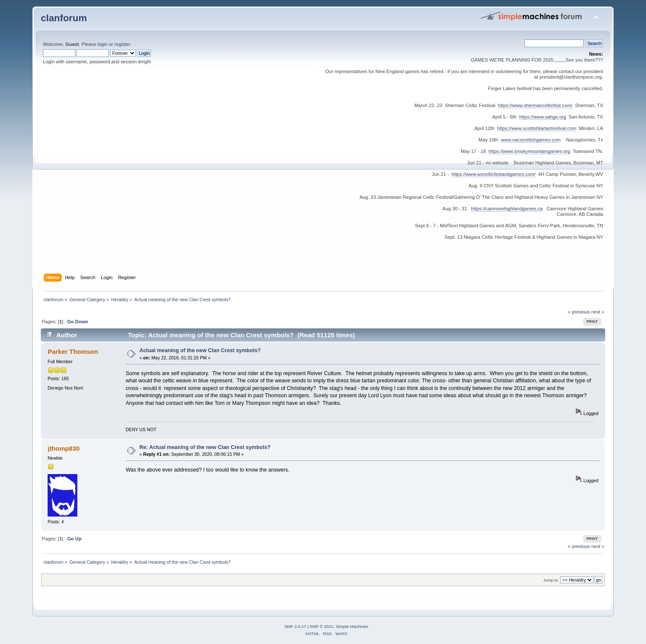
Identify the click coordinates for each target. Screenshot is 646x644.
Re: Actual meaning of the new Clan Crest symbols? (205, 447)
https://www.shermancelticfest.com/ (535, 105)
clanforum (64, 18)
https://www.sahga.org (543, 117)
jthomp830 (64, 448)
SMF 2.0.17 (295, 626)
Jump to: (551, 580)
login (102, 44)
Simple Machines (352, 626)
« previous (579, 312)
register (122, 44)
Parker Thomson (73, 352)
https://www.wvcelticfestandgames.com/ (494, 174)
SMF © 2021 (322, 626)
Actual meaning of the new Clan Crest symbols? (200, 350)
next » (598, 312)
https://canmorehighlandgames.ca (507, 209)
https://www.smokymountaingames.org (529, 151)
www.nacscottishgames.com (531, 140)
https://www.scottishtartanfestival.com (537, 128)
